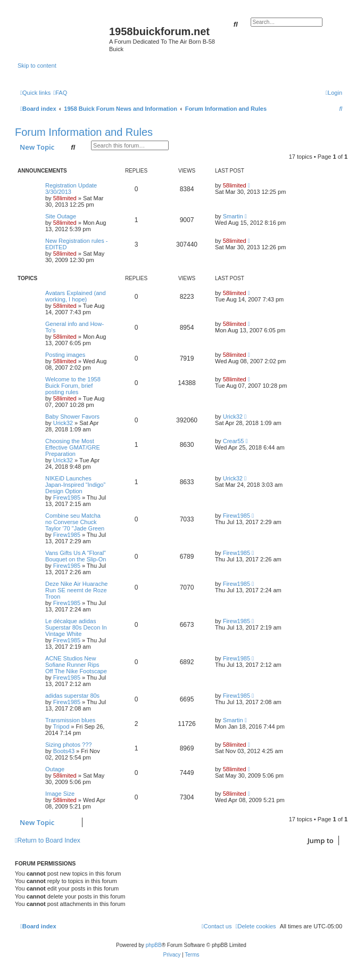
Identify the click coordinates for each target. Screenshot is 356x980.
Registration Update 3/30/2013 (71, 189)
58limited (65, 198)
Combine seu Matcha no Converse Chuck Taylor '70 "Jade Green (75, 522)
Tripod (61, 726)
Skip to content (37, 66)
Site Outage (61, 216)
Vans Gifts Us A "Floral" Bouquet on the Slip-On (76, 556)
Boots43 (64, 751)
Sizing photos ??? (68, 745)
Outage (55, 769)
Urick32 (63, 423)
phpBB (154, 945)
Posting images (65, 355)
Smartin (233, 216)
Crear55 (234, 441)
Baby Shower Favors (72, 416)
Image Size (60, 794)
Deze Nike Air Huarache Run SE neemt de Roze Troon (76, 590)
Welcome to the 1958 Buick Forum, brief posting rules (73, 386)
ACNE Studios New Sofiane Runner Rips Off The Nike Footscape (76, 665)
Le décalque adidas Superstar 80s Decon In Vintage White (76, 627)
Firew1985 (67, 497)
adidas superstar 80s (72, 696)
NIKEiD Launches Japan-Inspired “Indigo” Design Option (75, 485)
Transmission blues (70, 720)
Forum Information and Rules (84, 132)
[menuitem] (60, 93)
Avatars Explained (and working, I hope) (76, 296)
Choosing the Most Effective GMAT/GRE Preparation (73, 447)
